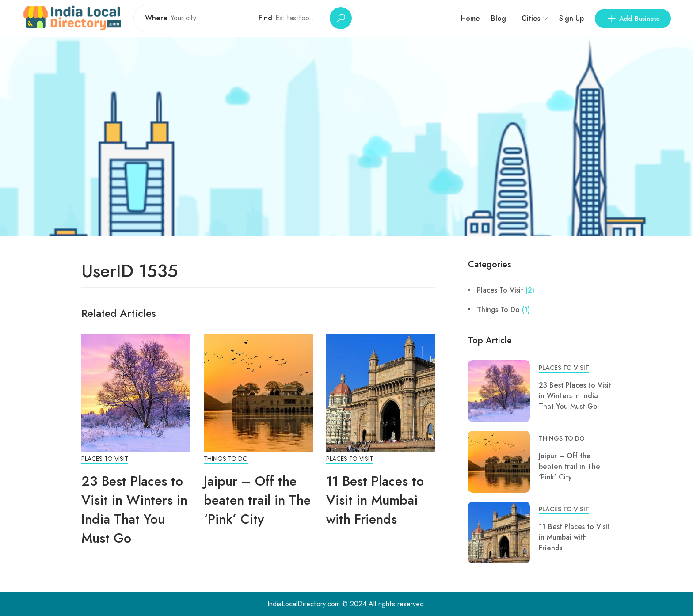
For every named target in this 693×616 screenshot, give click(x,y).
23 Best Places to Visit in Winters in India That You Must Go (134, 510)
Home (470, 18)
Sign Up (571, 18)
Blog (499, 18)
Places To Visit (105, 459)
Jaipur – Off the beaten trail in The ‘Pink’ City (257, 500)
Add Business (633, 19)
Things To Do (226, 459)
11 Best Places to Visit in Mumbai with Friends (375, 500)
